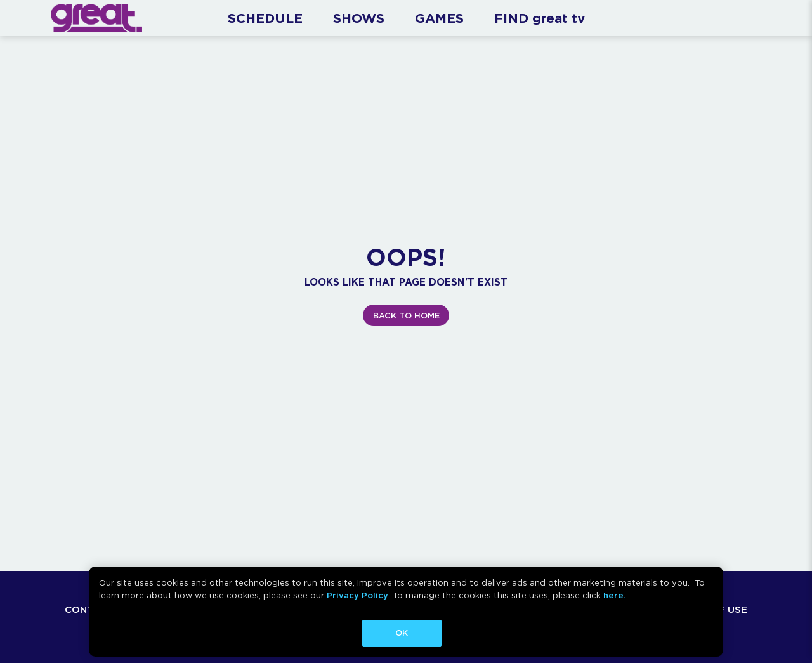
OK (402, 633)
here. (614, 595)
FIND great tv (540, 18)
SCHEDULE (265, 18)
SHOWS (359, 18)
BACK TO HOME (406, 316)
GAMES (439, 18)
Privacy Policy (357, 595)
